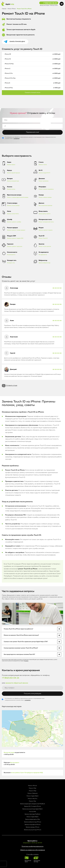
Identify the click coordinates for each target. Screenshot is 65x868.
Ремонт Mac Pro (33, 799)
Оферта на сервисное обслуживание (33, 850)
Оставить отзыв (12, 386)
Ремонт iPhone (32, 786)
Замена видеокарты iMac (33, 819)
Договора (26, 661)
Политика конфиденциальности (32, 846)
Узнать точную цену (17, 42)
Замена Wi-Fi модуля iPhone (32, 806)
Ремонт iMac (33, 788)
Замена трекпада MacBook (32, 814)
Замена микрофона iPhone (32, 825)
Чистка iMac (33, 812)
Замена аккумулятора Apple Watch (32, 809)
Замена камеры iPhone (32, 827)
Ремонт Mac (32, 801)
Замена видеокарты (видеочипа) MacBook (33, 804)
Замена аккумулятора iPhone (33, 830)
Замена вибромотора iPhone (33, 822)
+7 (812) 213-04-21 (50, 3)
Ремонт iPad (32, 791)
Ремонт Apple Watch (33, 796)
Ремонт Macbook (33, 793)
